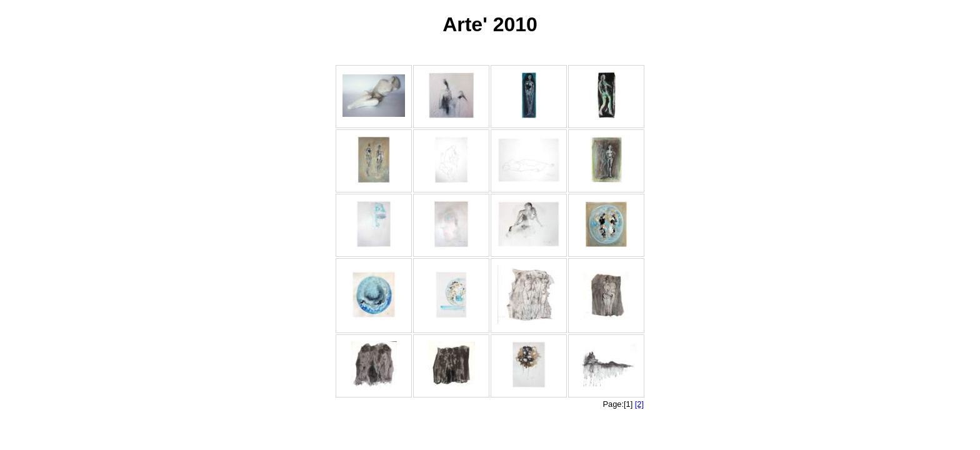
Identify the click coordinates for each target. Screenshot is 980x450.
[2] (639, 404)
